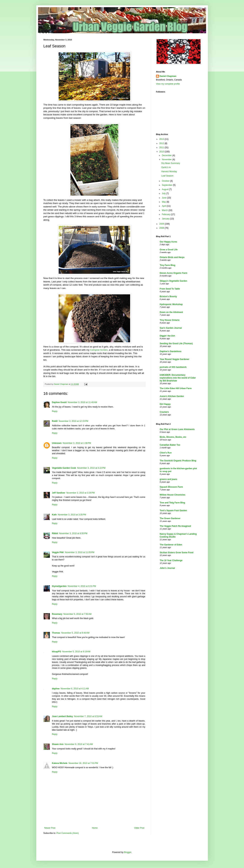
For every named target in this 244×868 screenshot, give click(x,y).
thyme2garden (59, 586)
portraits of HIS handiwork (173, 367)
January (166, 219)
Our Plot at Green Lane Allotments (177, 429)
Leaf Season (167, 176)
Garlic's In (166, 167)
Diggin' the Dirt (167, 336)
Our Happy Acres (169, 242)
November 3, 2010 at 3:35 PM (72, 515)
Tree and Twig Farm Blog (172, 503)
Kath (54, 515)
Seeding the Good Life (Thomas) (176, 344)
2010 (162, 152)
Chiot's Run (166, 453)
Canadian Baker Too (170, 445)
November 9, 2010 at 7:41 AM (79, 744)
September (167, 185)
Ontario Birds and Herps (172, 257)
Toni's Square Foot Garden (173, 511)
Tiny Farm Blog (168, 265)
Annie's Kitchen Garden (172, 396)
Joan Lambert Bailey (62, 716)
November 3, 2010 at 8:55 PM (73, 533)
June (164, 198)
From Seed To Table (170, 289)
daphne (56, 689)
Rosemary (57, 614)
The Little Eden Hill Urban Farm (176, 388)
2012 (162, 143)
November (167, 160)
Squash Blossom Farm (171, 487)
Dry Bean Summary (171, 163)
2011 (162, 148)
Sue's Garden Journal (171, 328)
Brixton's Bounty (168, 296)
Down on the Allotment (171, 312)
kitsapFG (57, 652)
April (164, 206)
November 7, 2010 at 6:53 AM (88, 716)
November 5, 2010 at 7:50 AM (78, 614)
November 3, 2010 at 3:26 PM (80, 493)
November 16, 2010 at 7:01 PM (83, 763)
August (165, 189)
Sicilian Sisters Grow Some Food (177, 553)
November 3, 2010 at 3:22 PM (91, 468)
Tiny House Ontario (170, 320)
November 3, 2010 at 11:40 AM (82, 402)
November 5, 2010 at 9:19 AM (76, 652)
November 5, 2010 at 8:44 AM (75, 633)
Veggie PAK (58, 552)
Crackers (164, 412)
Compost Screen (99, 350)
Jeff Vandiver (59, 493)
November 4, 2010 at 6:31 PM (82, 586)
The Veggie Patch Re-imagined (175, 526)
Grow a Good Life (169, 250)
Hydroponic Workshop (171, 304)
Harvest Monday (169, 171)
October (166, 181)
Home (95, 828)
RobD (55, 421)
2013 (162, 139)
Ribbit (55, 533)
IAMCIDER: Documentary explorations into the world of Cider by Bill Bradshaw (178, 378)
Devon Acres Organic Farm (174, 273)
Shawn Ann (58, 744)
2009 (162, 224)
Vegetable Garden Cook (64, 468)
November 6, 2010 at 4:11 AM (75, 689)
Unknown (57, 443)
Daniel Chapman (168, 76)
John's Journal (167, 568)
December (167, 155)
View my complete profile (168, 84)
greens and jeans (169, 479)
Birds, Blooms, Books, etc (173, 437)
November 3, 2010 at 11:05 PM (80, 552)
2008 (162, 228)
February (166, 214)
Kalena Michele (60, 763)
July (164, 193)
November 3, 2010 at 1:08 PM (77, 443)
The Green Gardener (170, 518)
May (164, 202)
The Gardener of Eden (171, 545)
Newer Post (50, 828)
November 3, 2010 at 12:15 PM (74, 421)
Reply (55, 411)
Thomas (56, 633)
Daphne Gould (59, 402)
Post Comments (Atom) (68, 833)
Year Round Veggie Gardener (175, 359)
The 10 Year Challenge (171, 560)
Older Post (139, 828)
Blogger (128, 852)
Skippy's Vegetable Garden (174, 281)
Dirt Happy (165, 404)
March (165, 210)
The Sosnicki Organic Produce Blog (178, 461)
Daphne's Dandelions (171, 351)
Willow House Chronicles (173, 495)
